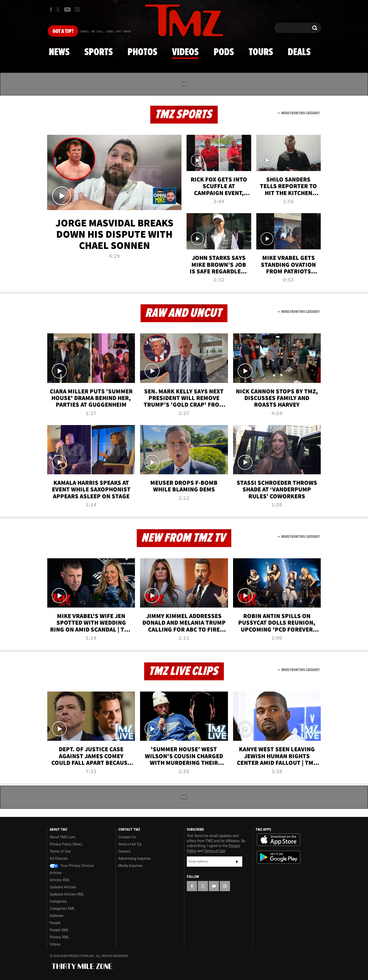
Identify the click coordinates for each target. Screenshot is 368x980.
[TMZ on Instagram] (77, 9)
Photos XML (59, 937)
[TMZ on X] (59, 10)
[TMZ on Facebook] (51, 10)
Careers (124, 851)
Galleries (56, 916)
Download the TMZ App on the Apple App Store (279, 840)
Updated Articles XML (67, 894)
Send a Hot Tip (130, 844)
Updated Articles (63, 887)
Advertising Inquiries (135, 858)
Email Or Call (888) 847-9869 (106, 32)
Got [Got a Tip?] (63, 31)
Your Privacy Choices (72, 866)
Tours (261, 52)
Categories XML (62, 909)
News (59, 52)
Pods (224, 52)
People (55, 923)
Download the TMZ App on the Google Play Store (279, 857)
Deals (299, 52)
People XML (59, 930)
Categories (58, 901)
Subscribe (237, 862)
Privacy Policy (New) (66, 844)
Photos (142, 52)
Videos (185, 52)
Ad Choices (59, 858)
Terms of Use (60, 851)
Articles (56, 873)
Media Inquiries (130, 866)
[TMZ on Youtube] (67, 9)
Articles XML (60, 880)
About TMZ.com (62, 837)
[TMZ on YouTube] (214, 886)
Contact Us (127, 837)
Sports (99, 52)
